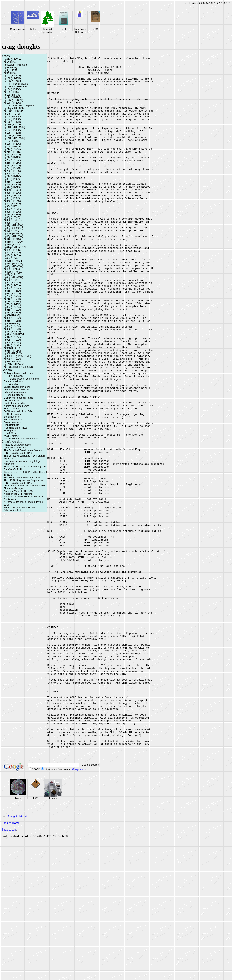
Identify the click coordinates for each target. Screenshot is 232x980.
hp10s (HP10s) (12, 92)
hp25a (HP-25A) (12, 160)
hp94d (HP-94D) (12, 343)
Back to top (9, 968)
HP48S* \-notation (13, 376)
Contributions (18, 29)
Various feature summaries (18, 387)
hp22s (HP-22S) (12, 157)
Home (186, 3)
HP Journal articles (14, 395)
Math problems (12, 409)
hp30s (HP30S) (12, 179)
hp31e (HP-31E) (12, 182)
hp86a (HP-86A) (12, 326)
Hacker (53, 937)
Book (64, 29)
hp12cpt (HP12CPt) (14, 111)
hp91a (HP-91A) (12, 337)
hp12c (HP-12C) (12, 103)
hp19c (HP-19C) (12, 144)
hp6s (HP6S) (11, 62)
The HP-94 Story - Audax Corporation (23, 480)
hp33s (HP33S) (12, 198)
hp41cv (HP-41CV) (14, 242)
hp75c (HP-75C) (12, 302)
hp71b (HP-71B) (12, 299)
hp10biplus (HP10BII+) (16, 87)
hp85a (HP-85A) (12, 318)
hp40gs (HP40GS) (13, 234)
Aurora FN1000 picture (23, 106)
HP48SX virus (11, 433)
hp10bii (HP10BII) (13, 81)
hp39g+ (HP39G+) (13, 225)
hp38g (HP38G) (12, 217)
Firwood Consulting (47, 31)
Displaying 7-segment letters (19, 398)
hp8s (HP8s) (10, 67)
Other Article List (12, 510)
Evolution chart (12, 384)
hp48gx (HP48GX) (13, 264)
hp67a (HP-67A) (12, 294)
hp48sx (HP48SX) (13, 272)
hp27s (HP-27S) (12, 168)
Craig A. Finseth (18, 955)
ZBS (95, 29)
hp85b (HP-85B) (12, 321)
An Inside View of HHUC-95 (18, 491)
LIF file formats (12, 401)
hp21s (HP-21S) (12, 152)
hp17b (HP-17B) (12, 122)
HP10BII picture (20, 84)
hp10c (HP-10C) (12, 89)
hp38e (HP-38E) (12, 215)
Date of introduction (14, 381)
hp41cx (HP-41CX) (14, 245)
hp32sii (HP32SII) (13, 190)
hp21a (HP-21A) (12, 149)
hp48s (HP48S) (12, 269)
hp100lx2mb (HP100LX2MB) (19, 367)
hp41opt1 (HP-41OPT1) (16, 247)
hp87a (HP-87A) (12, 332)
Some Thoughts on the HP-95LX (21, 508)
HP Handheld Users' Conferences (21, 379)
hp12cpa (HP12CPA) (15, 108)
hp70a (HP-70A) (12, 296)
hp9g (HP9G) (11, 70)
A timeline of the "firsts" (16, 428)
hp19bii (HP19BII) (13, 136)
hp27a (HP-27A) (12, 166)
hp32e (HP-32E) (12, 185)
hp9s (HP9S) (11, 73)
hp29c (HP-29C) (12, 176)
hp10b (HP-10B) (12, 78)
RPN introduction (13, 414)
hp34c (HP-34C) (12, 201)
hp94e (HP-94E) (12, 345)
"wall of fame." (11, 436)
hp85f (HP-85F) (12, 323)
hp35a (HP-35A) (12, 204)
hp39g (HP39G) (12, 223)
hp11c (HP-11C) (12, 97)
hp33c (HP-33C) (12, 193)
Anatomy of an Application (17, 445)
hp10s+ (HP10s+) (13, 95)
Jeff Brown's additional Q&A (18, 411)
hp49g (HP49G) (12, 274)
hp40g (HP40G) (12, 231)
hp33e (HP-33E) (12, 195)
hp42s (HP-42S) (12, 250)
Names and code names (17, 406)
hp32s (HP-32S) (12, 187)
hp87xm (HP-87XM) (14, 334)
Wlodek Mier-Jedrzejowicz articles (21, 439)
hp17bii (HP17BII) (13, 125)
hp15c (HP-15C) (12, 117)
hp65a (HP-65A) (12, 288)
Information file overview (16, 390)
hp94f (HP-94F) (12, 348)
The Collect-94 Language (17, 456)
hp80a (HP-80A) (12, 307)
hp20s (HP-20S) (12, 146)
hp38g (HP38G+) (13, 220)
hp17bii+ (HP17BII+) (14, 127)
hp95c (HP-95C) (12, 351)
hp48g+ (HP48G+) (13, 266)
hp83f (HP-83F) (12, 315)
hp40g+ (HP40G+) (13, 236)
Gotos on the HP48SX (15, 472)
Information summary (15, 392)
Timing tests (10, 430)
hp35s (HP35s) (12, 206)
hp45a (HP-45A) (12, 253)
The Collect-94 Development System (23, 450)
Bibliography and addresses (18, 373)
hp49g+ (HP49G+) (13, 277)
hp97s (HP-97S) (12, 362)
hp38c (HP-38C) (12, 212)
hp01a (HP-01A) (12, 59)
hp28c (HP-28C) (12, 171)
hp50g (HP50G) (12, 280)
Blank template (12, 425)
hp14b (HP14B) (12, 114)
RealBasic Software (80, 31)
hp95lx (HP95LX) (13, 353)
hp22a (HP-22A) (12, 155)
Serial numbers (12, 417)
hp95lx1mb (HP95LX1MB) (17, 356)
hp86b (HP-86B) (12, 329)
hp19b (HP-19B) (12, 133)
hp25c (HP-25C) (12, 163)
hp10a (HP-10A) (12, 76)
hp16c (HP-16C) (12, 119)
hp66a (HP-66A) (12, 291)
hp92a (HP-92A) (12, 340)
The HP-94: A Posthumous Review (22, 478)
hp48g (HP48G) (12, 258)
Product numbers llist (15, 403)
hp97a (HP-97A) (12, 359)
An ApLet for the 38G (15, 448)
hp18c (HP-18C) (12, 130)
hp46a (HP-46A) (12, 255)
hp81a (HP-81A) (12, 310)
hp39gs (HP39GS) (13, 228)
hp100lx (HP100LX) (14, 364)
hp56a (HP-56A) (12, 285)
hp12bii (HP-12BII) (14, 100)
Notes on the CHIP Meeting (18, 494)
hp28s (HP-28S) (12, 174)
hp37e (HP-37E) (12, 209)
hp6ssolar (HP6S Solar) (16, 65)
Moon (18, 937)
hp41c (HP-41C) (12, 239)
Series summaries (13, 420)
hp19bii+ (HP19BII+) (14, 138)
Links (33, 29)
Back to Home (10, 962)
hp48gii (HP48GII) (13, 261)
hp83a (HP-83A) (12, 313)
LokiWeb (35, 937)
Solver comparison (14, 422)
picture (15, 141)
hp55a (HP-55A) (12, 283)
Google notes (79, 908)
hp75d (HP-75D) (12, 304)
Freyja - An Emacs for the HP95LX (22, 467)
